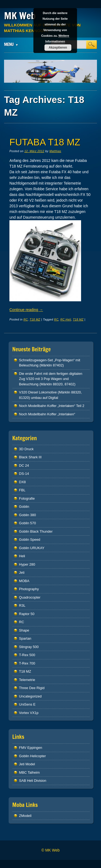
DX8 (22, 482)
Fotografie (27, 498)
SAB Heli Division (33, 781)
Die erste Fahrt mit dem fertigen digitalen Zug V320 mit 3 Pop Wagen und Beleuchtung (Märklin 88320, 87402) (51, 379)
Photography (29, 589)
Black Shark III (30, 457)
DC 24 (24, 465)
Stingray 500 (29, 647)
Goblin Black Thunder (36, 531)
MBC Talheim (29, 772)
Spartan (25, 638)
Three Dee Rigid (32, 688)
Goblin (24, 507)
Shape (24, 630)
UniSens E (27, 704)
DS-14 (24, 474)
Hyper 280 (27, 564)
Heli (22, 556)
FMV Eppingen (31, 748)
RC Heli (66, 319)
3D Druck (26, 449)
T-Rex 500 (27, 655)
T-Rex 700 (27, 663)
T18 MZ (35, 319)
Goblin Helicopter (33, 756)
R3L (22, 605)
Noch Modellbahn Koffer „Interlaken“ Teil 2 (52, 406)
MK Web (20, 16)
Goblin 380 (28, 515)
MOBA (24, 581)
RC (26, 319)
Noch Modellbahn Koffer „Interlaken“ (47, 414)
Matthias (55, 151)
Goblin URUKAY (32, 548)
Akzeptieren (58, 48)
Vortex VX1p (29, 713)
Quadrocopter (30, 597)
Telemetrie (27, 680)
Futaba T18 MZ (45, 142)
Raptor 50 (27, 614)
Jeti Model (27, 764)
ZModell (25, 816)
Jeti (22, 572)
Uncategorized (30, 696)
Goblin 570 (28, 523)
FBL (22, 490)
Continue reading (26, 310)
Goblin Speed (30, 540)
